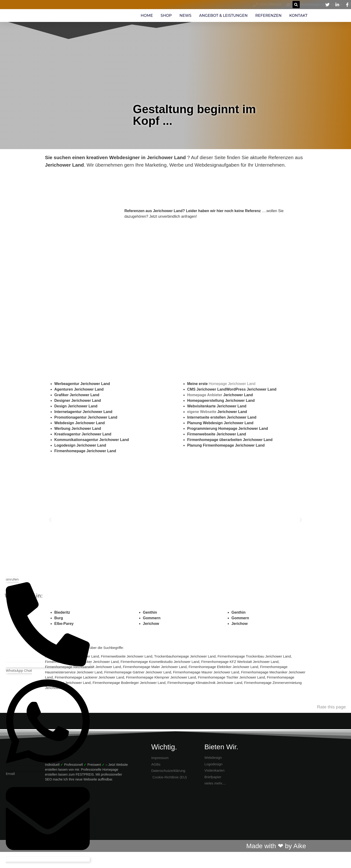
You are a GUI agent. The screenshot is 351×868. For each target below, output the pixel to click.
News (185, 16)
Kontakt (298, 16)
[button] (296, 5)
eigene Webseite (202, 412)
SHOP (166, 16)
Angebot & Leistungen (223, 16)
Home (147, 16)
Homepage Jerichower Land (232, 384)
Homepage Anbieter (205, 395)
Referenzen (268, 16)
